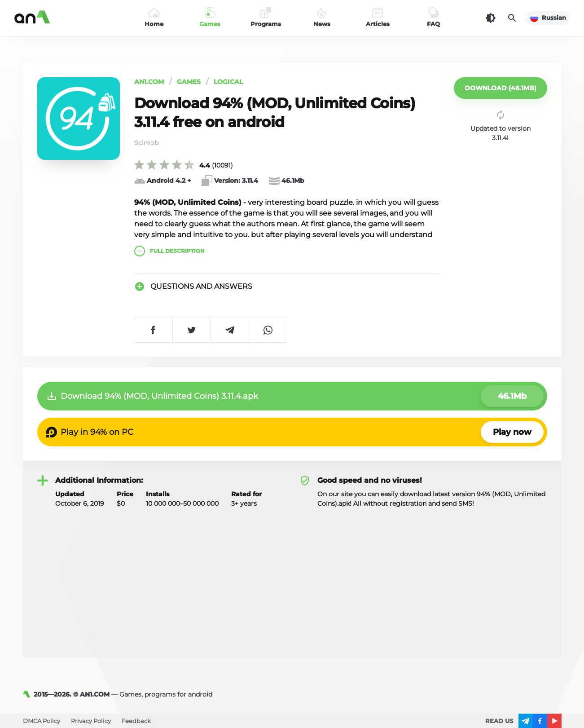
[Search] (512, 18)
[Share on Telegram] (230, 330)
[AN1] (28, 694)
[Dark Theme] (491, 18)
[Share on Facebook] (153, 330)
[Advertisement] (292, 576)
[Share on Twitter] (191, 330)
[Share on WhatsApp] (268, 330)
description (169, 251)
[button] (501, 88)
